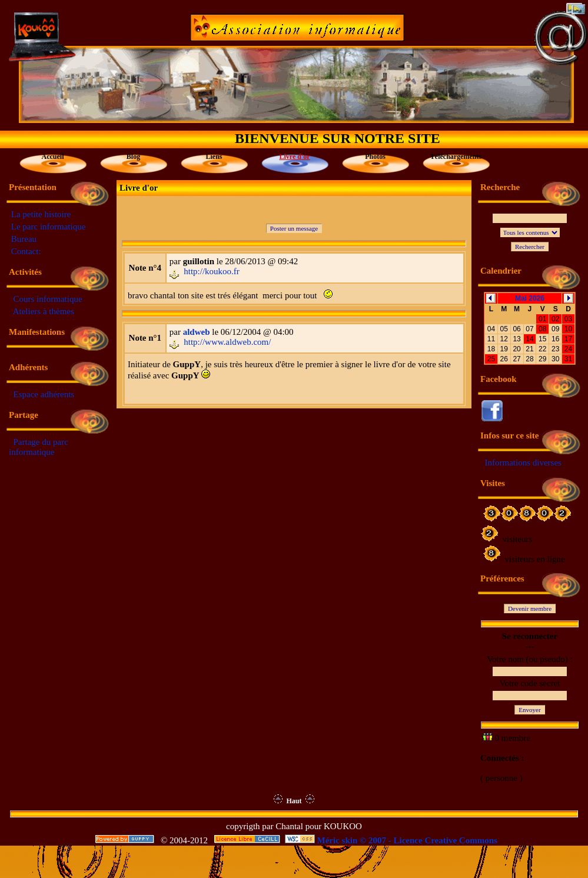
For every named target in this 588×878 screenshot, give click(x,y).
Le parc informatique (49, 227)
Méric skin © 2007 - (354, 840)
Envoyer (529, 710)
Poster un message (294, 228)
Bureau (24, 239)
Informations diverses (523, 463)
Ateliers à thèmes (44, 311)
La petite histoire (41, 214)
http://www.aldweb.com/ (227, 342)
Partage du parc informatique (39, 447)
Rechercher (530, 247)
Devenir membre (530, 608)
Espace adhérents (44, 394)
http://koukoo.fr (212, 271)
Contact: (26, 251)
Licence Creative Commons (446, 840)
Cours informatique (48, 299)
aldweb (197, 332)
